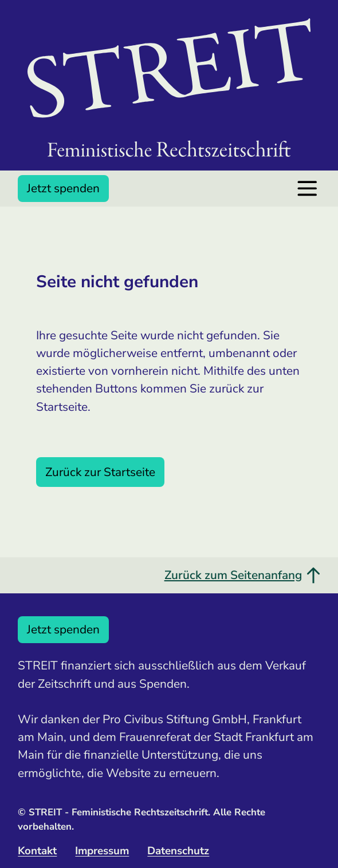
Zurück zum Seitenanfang (242, 575)
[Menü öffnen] (307, 189)
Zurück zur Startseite (100, 472)
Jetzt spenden (63, 188)
